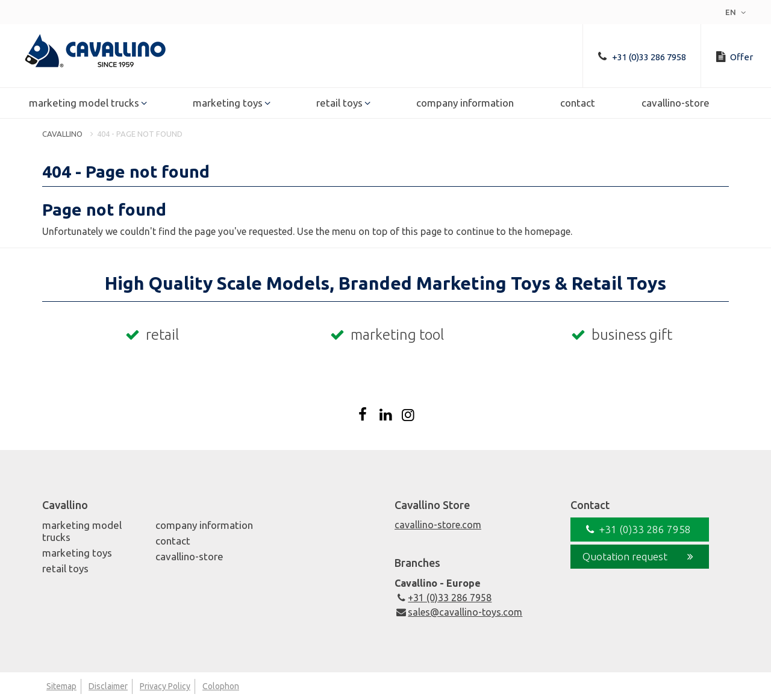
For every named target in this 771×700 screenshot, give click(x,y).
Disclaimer (108, 686)
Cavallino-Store (676, 103)
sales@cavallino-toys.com (458, 612)
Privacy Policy (165, 686)
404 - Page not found (140, 134)
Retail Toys (339, 103)
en (737, 12)
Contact (578, 103)
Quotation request (640, 557)
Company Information (465, 103)
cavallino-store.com (438, 525)
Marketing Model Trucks (84, 103)
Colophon (221, 686)
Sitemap (61, 686)
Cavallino (62, 134)
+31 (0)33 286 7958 (443, 598)
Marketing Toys (228, 103)
